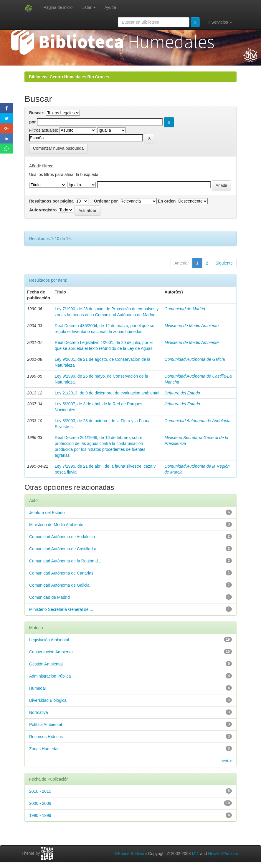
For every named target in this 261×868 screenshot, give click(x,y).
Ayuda (110, 7)
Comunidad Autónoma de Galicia (195, 359)
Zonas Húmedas (44, 749)
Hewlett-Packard (223, 854)
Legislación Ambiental (49, 640)
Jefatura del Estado (182, 393)
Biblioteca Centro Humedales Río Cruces (69, 77)
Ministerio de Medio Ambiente (191, 326)
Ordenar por (106, 201)
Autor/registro (43, 210)
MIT (195, 854)
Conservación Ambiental (51, 652)
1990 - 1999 (40, 815)
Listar (88, 7)
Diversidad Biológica (48, 700)
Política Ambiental (46, 725)
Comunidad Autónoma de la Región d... (65, 561)
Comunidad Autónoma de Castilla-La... (65, 549)
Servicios (220, 22)
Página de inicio (57, 8)
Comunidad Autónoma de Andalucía (197, 421)
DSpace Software (131, 854)
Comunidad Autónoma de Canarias (61, 573)
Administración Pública (50, 676)
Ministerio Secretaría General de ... (61, 609)
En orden (167, 201)
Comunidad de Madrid (185, 309)
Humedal (37, 688)
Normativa (39, 712)
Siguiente (224, 263)
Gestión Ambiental (46, 664)
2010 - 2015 (40, 791)
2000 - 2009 (40, 803)
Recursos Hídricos (46, 737)
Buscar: (37, 113)
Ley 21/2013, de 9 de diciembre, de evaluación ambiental (107, 393)
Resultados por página (51, 201)
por (33, 122)
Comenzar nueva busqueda (58, 148)
